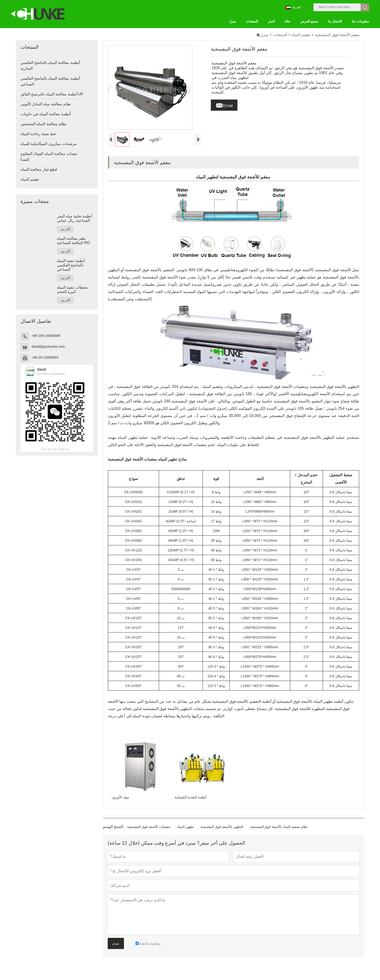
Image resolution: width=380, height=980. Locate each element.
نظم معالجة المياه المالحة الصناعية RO (73, 241)
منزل (262, 35)
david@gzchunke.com (48, 347)
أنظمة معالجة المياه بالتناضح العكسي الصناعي (50, 81)
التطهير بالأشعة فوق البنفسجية (222, 835)
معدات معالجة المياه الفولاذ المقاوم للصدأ (49, 157)
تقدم (116, 952)
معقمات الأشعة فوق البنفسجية (149, 835)
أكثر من (65, 229)
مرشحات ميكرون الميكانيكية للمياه (49, 144)
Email (224, 104)
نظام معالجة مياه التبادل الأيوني (46, 104)
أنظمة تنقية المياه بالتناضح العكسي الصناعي (71, 265)
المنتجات (280, 35)
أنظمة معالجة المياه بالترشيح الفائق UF (52, 94)
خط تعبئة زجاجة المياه (38, 134)
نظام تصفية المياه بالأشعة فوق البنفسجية (279, 835)
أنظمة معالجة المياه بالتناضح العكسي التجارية (50, 66)
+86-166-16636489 (46, 336)
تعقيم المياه (301, 35)
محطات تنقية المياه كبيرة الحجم (72, 289)
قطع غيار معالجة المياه (39, 169)
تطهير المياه (185, 835)
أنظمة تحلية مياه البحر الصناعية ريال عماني (74, 218)
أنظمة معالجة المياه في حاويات (46, 114)
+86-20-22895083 (45, 357)
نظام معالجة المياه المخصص (43, 124)
